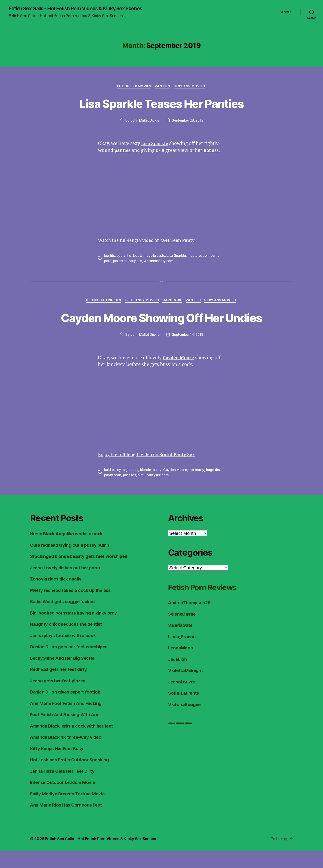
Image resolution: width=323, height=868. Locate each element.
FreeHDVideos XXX (180, 740)
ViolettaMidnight (187, 687)
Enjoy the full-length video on (149, 472)
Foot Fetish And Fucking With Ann (67, 732)
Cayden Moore (177, 487)
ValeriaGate (181, 642)
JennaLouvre (182, 699)
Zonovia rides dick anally (57, 596)
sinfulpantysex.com (154, 492)
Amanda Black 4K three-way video (68, 754)
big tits (110, 256)
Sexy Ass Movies (191, 87)
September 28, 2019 (188, 121)
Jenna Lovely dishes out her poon (67, 585)
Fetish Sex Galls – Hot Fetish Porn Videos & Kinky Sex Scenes (102, 856)
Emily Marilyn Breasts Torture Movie (70, 811)
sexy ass (136, 262)
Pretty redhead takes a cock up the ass (73, 607)
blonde (146, 487)
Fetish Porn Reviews (208, 604)
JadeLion (178, 676)
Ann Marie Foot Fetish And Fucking (68, 720)
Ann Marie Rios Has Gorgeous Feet (68, 822)
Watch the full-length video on (149, 241)
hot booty (135, 256)
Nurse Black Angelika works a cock (68, 551)
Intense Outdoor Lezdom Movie (64, 799)
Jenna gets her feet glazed (59, 698)
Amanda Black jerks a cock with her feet (74, 743)
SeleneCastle (183, 631)
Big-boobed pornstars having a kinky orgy (76, 630)
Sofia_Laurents (184, 710)
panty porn (113, 492)
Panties (163, 87)
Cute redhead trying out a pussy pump (72, 562)
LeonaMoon (181, 665)
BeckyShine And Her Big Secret (64, 675)
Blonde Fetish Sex (101, 302)
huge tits (215, 487)
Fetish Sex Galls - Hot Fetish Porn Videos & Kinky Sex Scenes (81, 9)
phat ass (130, 492)
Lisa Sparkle (177, 256)
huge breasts (155, 256)
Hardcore (173, 302)
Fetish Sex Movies (133, 87)
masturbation (200, 256)
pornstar (120, 262)
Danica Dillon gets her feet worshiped (71, 664)
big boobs (131, 487)
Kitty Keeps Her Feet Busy (58, 765)
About (286, 12)
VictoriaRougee (185, 721)
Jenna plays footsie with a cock (64, 652)
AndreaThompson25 (191, 620)
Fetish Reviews (188, 740)
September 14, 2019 (188, 352)
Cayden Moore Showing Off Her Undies (162, 326)
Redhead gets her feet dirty (61, 686)
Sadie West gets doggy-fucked (65, 619)
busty (121, 256)
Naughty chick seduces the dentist (68, 641)
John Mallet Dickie (144, 121)
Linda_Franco (183, 653)
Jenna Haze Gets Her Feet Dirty (64, 788)
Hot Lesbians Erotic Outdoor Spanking (72, 777)
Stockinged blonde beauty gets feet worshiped (82, 573)
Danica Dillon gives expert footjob (67, 709)
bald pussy (113, 487)
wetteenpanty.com (159, 262)
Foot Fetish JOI (172, 740)
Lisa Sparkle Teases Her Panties (162, 104)
